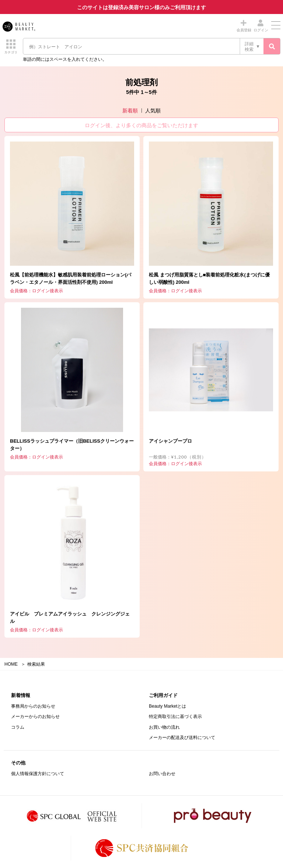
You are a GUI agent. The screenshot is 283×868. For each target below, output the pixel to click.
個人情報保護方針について (38, 774)
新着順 (130, 111)
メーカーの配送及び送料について (182, 738)
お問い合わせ (162, 774)
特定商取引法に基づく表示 (175, 717)
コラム (18, 727)
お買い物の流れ (164, 727)
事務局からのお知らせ (33, 706)
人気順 (153, 111)
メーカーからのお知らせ (35, 717)
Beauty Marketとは (167, 706)
